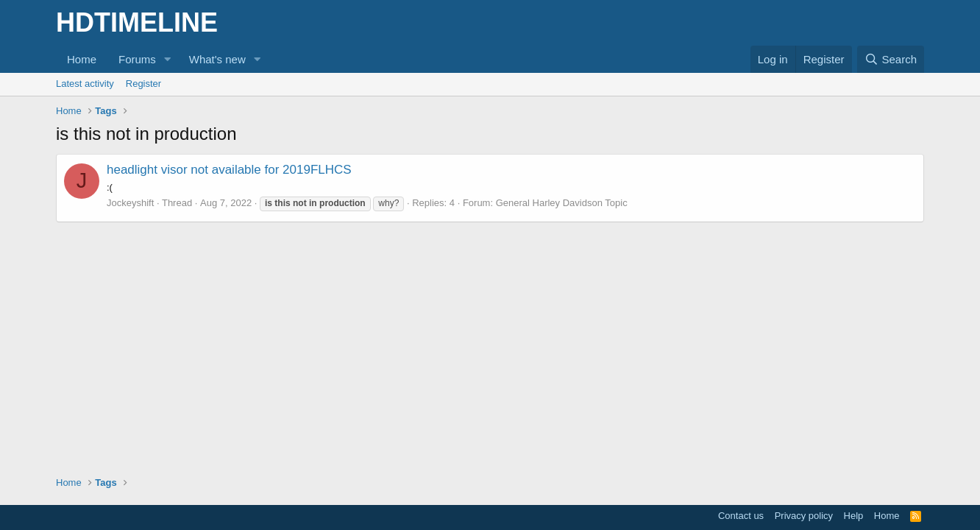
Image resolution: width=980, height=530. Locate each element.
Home (82, 59)
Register (143, 84)
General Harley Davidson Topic (562, 203)
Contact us (741, 516)
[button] (168, 59)
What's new (217, 59)
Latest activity (85, 84)
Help (854, 516)
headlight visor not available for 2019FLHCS (229, 170)
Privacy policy (804, 516)
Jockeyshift (130, 203)
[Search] (891, 59)
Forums (137, 59)
